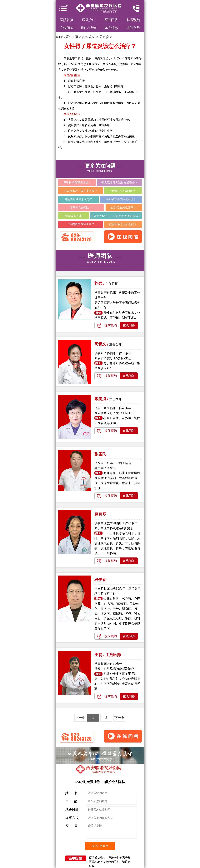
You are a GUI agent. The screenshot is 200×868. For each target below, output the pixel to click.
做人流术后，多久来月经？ (81, 191)
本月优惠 (111, 28)
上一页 (80, 718)
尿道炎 (104, 37)
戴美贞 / (102, 399)
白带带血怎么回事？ (124, 208)
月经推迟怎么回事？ (123, 191)
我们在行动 (89, 28)
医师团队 (111, 20)
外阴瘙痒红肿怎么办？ (78, 199)
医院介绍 (89, 20)
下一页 (119, 718)
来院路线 (133, 28)
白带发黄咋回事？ (74, 216)
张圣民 (100, 454)
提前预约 (111, 325)
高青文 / (102, 344)
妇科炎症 (89, 37)
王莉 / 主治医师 (108, 655)
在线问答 (67, 28)
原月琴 (100, 514)
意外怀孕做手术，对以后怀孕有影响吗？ (116, 216)
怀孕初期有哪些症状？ (77, 183)
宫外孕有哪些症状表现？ (121, 199)
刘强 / (100, 284)
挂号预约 (133, 20)
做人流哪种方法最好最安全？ (119, 183)
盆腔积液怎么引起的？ (123, 224)
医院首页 (67, 20)
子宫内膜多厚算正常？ (81, 224)
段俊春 (100, 580)
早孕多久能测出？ (81, 208)
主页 (75, 37)
